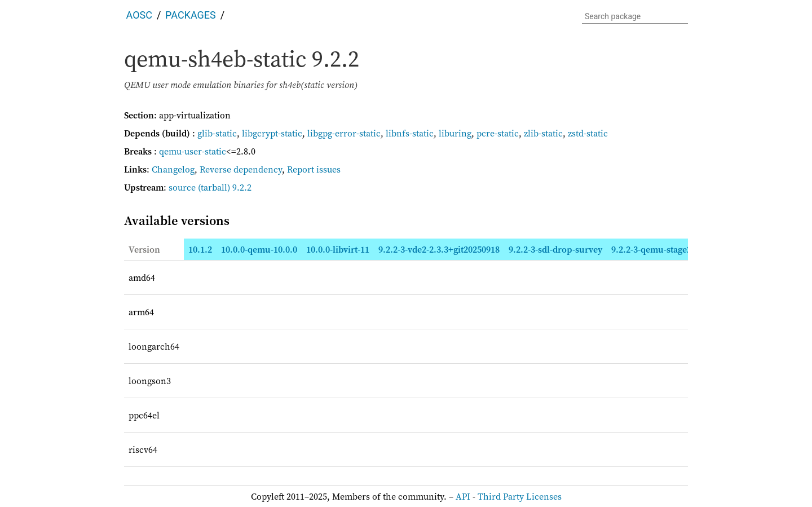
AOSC (139, 15)
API (463, 496)
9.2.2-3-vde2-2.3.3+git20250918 (439, 249)
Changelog (173, 169)
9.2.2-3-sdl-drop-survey (555, 249)
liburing (455, 133)
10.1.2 (200, 249)
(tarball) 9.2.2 (225, 187)
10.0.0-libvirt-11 (338, 249)
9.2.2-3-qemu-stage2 (651, 249)
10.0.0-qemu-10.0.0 (259, 249)
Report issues (314, 169)
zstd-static (588, 133)
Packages (191, 15)
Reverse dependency (241, 169)
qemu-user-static (193, 151)
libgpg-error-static (344, 133)
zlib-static (543, 133)
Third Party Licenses (520, 496)
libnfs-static (410, 133)
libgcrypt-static (272, 133)
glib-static (217, 133)
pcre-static (498, 133)
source (182, 187)
